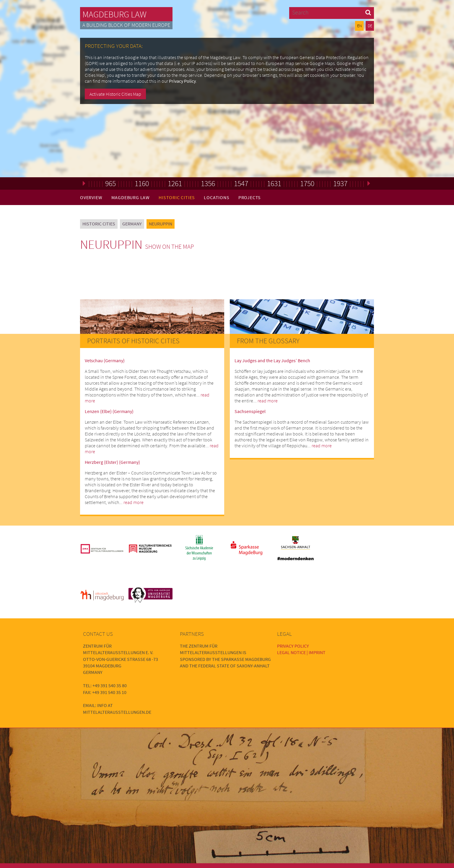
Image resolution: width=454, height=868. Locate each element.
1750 (307, 183)
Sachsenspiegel (250, 411)
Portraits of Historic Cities (133, 341)
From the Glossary (268, 341)
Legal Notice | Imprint (301, 652)
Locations (217, 197)
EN (359, 26)
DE (370, 26)
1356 (208, 183)
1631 (274, 183)
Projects (250, 197)
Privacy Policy (182, 81)
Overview (91, 197)
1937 (340, 183)
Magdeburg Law (114, 14)
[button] (368, 12)
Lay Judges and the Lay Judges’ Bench (272, 360)
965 (110, 183)
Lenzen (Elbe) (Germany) (109, 411)
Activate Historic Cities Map (115, 94)
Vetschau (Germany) (105, 360)
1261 (175, 183)
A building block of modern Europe (126, 25)
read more (134, 502)
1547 (241, 183)
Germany (132, 224)
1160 (142, 183)
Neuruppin (161, 224)
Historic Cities (177, 197)
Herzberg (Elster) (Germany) (112, 462)
